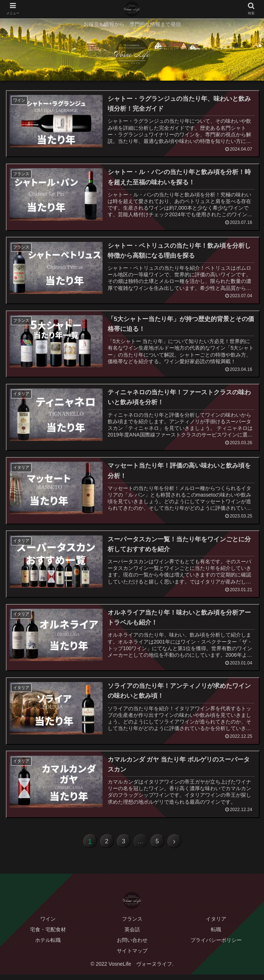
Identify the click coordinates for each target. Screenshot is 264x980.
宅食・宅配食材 (48, 935)
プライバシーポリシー (216, 946)
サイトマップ (132, 957)
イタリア (216, 924)
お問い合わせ (132, 946)
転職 (216, 935)
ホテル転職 (48, 946)
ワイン (48, 924)
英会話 (132, 935)
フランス (132, 924)
